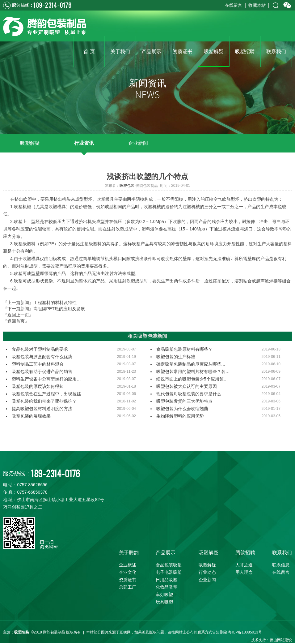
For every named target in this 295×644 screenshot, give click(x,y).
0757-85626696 (32, 485)
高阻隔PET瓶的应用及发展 (59, 309)
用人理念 (244, 572)
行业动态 (207, 572)
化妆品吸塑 (166, 587)
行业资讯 (84, 143)
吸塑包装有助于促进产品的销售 (42, 371)
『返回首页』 (16, 321)
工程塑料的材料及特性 (55, 303)
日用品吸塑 (166, 580)
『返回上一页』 (18, 315)
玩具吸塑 (164, 602)
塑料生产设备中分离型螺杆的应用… (46, 379)
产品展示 (166, 553)
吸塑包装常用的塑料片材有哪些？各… (193, 371)
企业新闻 (138, 143)
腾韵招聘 (245, 553)
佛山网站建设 (281, 640)
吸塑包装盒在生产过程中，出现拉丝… (48, 394)
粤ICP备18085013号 (245, 632)
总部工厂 (128, 587)
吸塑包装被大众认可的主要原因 (187, 386)
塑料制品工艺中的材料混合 (38, 364)
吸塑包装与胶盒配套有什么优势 (42, 357)
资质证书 (128, 580)
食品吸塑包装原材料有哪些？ (184, 349)
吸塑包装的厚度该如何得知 (38, 386)
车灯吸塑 (164, 595)
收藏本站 (257, 5)
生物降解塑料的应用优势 (180, 416)
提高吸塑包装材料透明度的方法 (42, 409)
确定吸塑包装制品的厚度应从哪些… (191, 364)
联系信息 (281, 565)
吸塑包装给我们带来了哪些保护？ (44, 401)
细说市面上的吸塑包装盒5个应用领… (192, 379)
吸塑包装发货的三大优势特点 (184, 401)
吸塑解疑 (30, 143)
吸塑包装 (127, 186)
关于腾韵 (129, 553)
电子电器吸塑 (169, 572)
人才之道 (244, 565)
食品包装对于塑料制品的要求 (40, 349)
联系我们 (282, 553)
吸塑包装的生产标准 (176, 357)
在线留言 (234, 5)
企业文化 (128, 572)
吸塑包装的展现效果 (31, 416)
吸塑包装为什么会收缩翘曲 (182, 409)
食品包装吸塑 (169, 565)
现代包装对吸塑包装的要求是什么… (191, 394)
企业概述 (128, 565)
